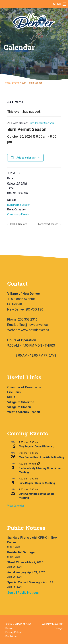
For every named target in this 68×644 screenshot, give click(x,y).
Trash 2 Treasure (18, 224)
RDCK (11, 397)
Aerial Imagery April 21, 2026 (26, 572)
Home (7, 83)
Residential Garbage (21, 552)
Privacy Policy (13, 632)
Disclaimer (11, 636)
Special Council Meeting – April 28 (30, 582)
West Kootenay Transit (24, 412)
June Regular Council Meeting (37, 483)
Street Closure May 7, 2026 (25, 562)
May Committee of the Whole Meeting (41, 457)
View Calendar (16, 506)
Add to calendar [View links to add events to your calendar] (26, 158)
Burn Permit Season (19, 205)
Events (16, 83)
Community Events (18, 214)
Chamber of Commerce (24, 387)
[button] (57, 4)
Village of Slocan (19, 407)
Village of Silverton (21, 402)
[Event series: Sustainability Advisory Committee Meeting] (39, 464)
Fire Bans (14, 392)
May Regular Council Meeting (37, 447)
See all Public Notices (23, 593)
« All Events (15, 102)
